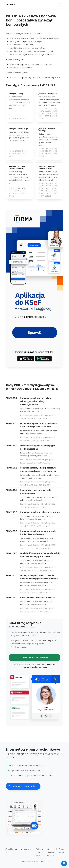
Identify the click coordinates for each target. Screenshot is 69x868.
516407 (25, 119)
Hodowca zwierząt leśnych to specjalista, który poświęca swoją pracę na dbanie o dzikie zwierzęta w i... (49, 176)
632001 (41, 193)
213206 (18, 151)
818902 (12, 196)
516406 (18, 119)
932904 (12, 156)
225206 (54, 111)
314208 (25, 151)
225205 (48, 111)
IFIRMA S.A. (44, 861)
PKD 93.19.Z (11, 512)
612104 (54, 148)
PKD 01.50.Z (11, 575)
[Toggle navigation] (60, 4)
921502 (48, 196)
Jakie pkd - (16, 94)
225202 (41, 111)
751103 (25, 154)
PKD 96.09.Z (11, 531)
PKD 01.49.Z (11, 598)
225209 (48, 113)
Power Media (61, 851)
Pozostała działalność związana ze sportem (40, 512)
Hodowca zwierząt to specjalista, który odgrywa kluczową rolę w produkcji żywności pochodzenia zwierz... (48, 140)
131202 (12, 151)
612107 (48, 151)
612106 (41, 151)
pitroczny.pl (26, 849)
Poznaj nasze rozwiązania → (23, 786)
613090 (41, 156)
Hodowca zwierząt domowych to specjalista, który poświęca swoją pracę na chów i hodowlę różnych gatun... (19, 177)
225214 (48, 116)
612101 (25, 191)
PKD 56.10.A (11, 490)
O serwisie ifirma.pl (51, 852)
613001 (18, 193)
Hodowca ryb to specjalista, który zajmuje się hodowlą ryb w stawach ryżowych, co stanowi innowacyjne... (19, 136)
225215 (54, 116)
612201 (41, 154)
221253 (41, 108)
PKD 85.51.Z (11, 468)
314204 (41, 148)
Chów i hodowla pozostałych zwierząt (38, 598)
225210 (54, 113)
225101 (48, 108)
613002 (25, 193)
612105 (54, 183)
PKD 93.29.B (11, 398)
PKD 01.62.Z (11, 553)
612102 (48, 148)
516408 (18, 191)
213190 (12, 119)
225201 (54, 108)
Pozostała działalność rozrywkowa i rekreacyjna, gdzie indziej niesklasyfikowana (37, 401)
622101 (18, 154)
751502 (48, 193)
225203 (12, 188)
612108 (54, 151)
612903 (41, 191)
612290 (48, 154)
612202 (48, 188)
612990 (12, 154)
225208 (41, 113)
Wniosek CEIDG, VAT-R (39, 852)
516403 (12, 191)
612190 (12, 193)
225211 (41, 116)
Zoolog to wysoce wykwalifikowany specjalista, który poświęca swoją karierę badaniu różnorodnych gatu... (19, 102)
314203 (25, 188)
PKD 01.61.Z (11, 446)
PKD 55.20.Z (11, 423)
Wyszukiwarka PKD (11, 851)
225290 (41, 119)
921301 (41, 196)
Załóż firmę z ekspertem (34, 657)
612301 (54, 188)
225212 (18, 188)
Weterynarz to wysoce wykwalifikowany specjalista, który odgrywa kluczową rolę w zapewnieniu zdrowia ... (49, 101)
